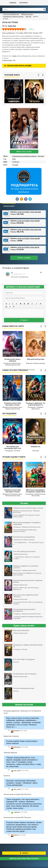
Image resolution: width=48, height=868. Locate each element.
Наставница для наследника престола (13, 447)
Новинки (13, 3)
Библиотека (4, 3)
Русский (15, 165)
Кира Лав (28, 17)
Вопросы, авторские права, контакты (24, 859)
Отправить (24, 320)
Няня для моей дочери (36, 359)
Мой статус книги (24, 152)
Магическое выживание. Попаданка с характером (36, 491)
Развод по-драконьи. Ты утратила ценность (36, 404)
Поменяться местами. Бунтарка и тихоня (13, 404)
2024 (14, 159)
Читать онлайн (24, 258)
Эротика (41, 156)
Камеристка (36, 447)
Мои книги (24, 3)
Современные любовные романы (24, 156)
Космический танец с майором (13, 360)
